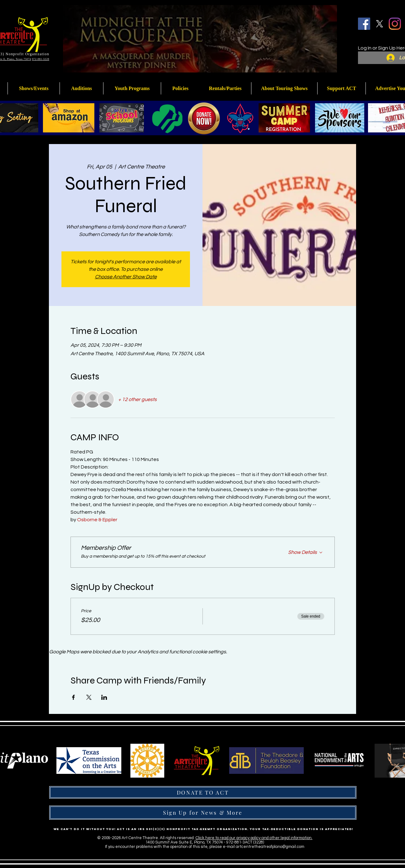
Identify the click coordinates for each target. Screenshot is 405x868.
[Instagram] (395, 24)
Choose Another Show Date (126, 277)
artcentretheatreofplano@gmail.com (270, 847)
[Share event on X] (89, 697)
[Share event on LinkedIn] (104, 697)
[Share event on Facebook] (74, 697)
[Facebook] (364, 24)
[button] (132, 88)
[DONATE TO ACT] (203, 792)
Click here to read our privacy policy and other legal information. (254, 838)
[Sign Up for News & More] (203, 813)
